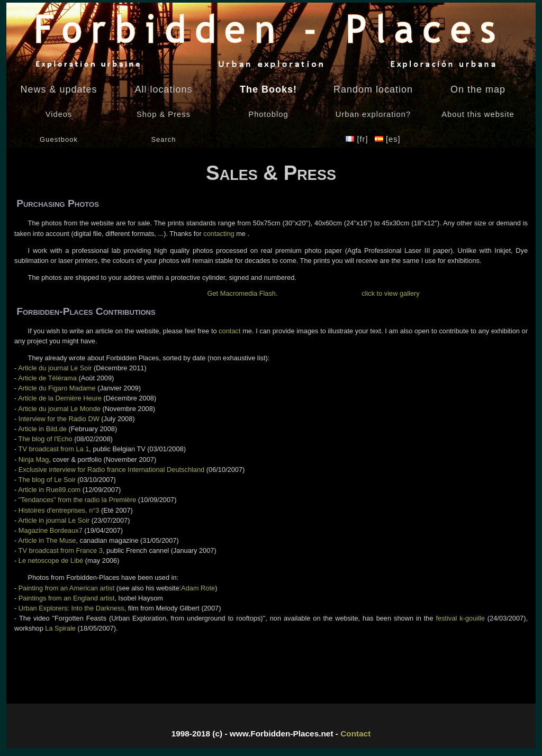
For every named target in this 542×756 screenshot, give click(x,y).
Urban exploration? (373, 114)
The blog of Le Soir (47, 480)
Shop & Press (164, 114)
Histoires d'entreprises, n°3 (59, 510)
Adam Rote (198, 588)
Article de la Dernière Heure (60, 398)
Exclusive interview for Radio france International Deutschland (111, 470)
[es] (388, 139)
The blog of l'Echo (46, 439)
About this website (478, 114)
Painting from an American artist (66, 588)
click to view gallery (390, 293)
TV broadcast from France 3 (61, 550)
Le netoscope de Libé (51, 561)
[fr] (358, 139)
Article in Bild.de (42, 429)
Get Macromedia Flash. (243, 293)
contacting (219, 234)
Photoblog (268, 114)
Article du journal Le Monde (59, 409)
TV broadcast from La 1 (54, 449)
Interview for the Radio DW (59, 419)
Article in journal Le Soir (54, 520)
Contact (355, 734)
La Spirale (60, 628)
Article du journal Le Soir (55, 368)
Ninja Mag (34, 459)
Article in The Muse (47, 540)
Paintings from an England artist (66, 598)
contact (229, 331)
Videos (59, 114)
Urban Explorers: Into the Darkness (71, 608)
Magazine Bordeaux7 (51, 530)
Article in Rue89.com (49, 490)
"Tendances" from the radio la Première (77, 500)
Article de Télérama (47, 378)
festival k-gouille (460, 618)
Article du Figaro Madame (57, 388)
